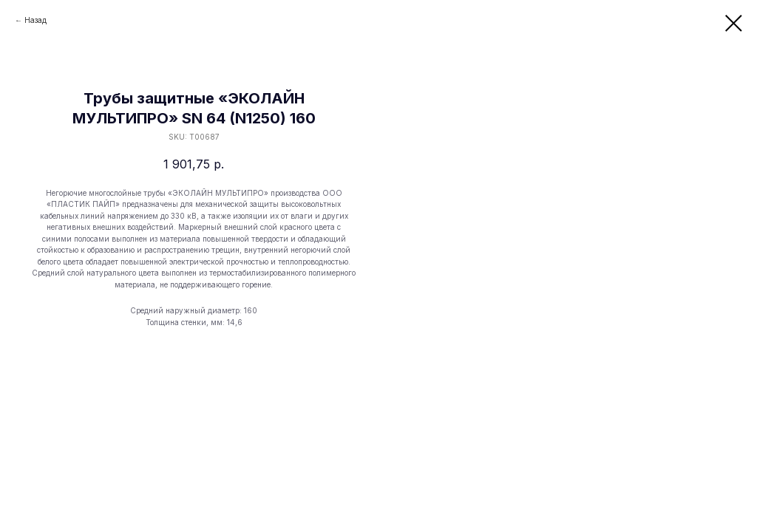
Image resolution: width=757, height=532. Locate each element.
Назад (35, 20)
